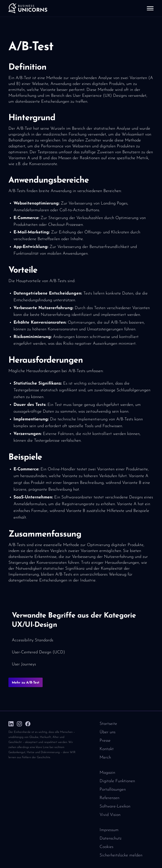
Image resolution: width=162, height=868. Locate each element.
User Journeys (24, 664)
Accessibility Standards (32, 640)
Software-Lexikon (115, 806)
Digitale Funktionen (117, 781)
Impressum (109, 830)
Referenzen (109, 798)
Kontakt (107, 749)
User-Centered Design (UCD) (38, 652)
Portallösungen (113, 790)
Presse (105, 741)
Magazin (107, 773)
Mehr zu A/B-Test (26, 683)
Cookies (106, 847)
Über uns (107, 732)
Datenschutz (111, 838)
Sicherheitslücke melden (121, 855)
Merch (105, 758)
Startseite (108, 724)
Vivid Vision (110, 815)
